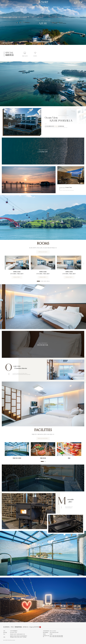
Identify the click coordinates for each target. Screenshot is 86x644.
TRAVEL (48, 7)
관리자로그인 (26, 627)
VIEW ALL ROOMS (43, 252)
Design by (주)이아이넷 (35, 627)
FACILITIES (32, 7)
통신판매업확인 (6, 627)
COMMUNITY (67, 7)
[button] (38, 281)
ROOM (25, 7)
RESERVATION (56, 7)
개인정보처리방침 (18, 627)
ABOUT (18, 7)
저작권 (12, 627)
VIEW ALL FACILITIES (43, 438)
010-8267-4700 (13, 632)
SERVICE (40, 7)
